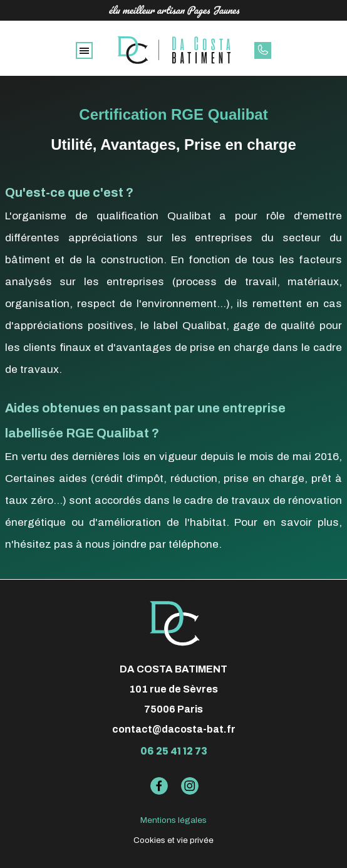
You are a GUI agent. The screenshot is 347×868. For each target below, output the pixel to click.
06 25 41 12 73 (174, 751)
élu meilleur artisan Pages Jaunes (174, 10)
